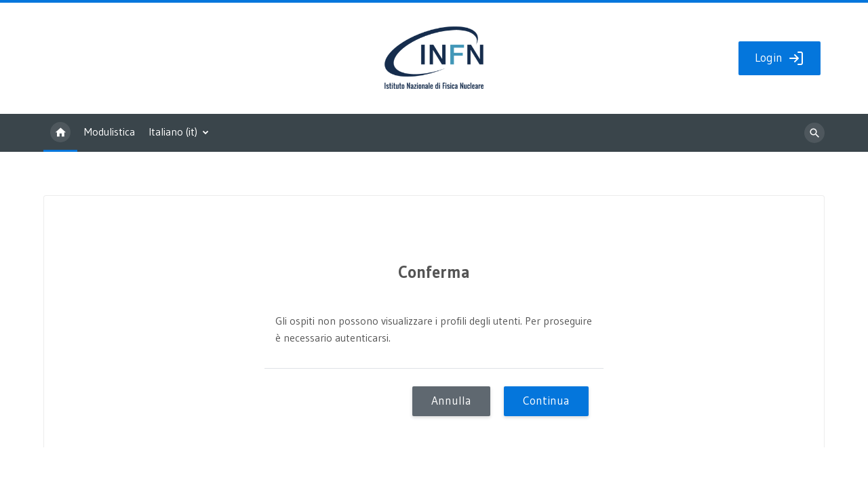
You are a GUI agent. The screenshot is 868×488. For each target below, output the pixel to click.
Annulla (451, 401)
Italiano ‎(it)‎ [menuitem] (173, 131)
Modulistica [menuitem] (110, 131)
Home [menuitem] (60, 133)
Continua (546, 401)
